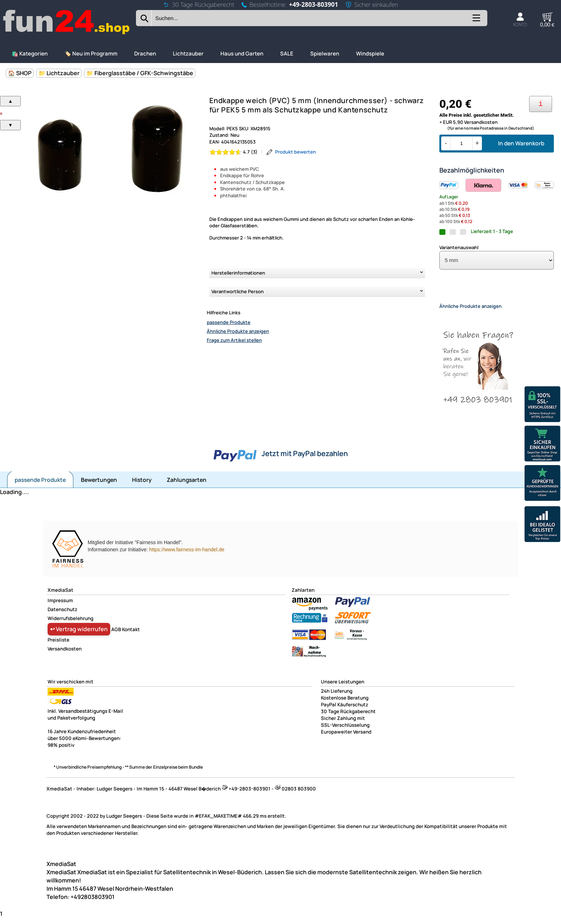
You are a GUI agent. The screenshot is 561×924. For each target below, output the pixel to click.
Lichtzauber (188, 54)
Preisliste (58, 646)
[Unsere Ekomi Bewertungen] (542, 484)
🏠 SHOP (20, 73)
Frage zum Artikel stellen (234, 340)
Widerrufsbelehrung (70, 624)
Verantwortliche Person (238, 291)
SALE (287, 54)
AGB (116, 635)
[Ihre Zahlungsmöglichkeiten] (541, 104)
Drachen (145, 54)
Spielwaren (325, 54)
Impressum (60, 606)
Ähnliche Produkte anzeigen (238, 331)
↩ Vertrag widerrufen (79, 635)
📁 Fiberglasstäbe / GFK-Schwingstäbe (140, 73)
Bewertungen (99, 486)
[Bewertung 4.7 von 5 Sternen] (234, 152)
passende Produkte (229, 322)
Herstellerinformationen (238, 273)
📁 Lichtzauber (59, 73)
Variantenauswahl (459, 247)
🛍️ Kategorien (30, 54)
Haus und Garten (242, 54)
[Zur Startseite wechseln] (67, 33)
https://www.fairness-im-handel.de (187, 556)
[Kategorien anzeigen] (476, 21)
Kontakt (131, 635)
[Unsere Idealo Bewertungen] (542, 525)
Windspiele (370, 54)
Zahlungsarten (187, 486)
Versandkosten (65, 655)
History (142, 486)
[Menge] (461, 143)
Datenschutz (62, 615)
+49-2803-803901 (314, 4)
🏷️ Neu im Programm (91, 54)
